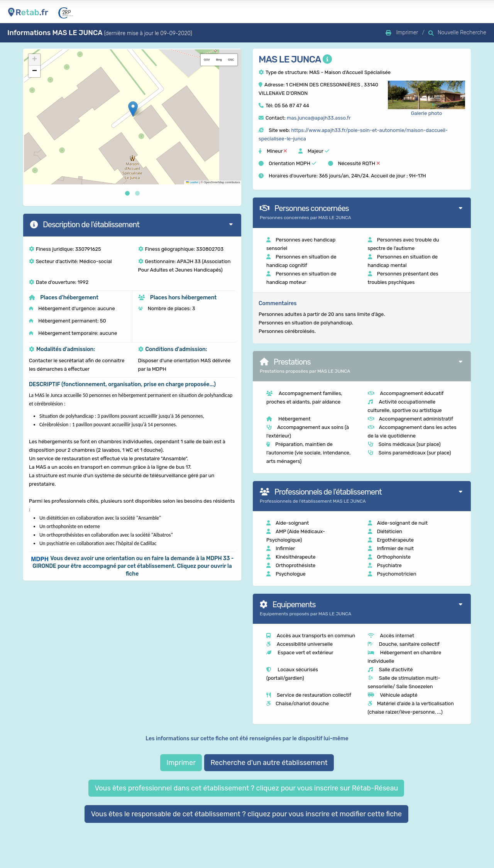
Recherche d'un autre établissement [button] (269, 763)
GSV (207, 60)
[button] (133, 109)
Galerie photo (427, 113)
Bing (219, 60)
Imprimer (181, 763)
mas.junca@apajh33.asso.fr (319, 118)
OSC (231, 60)
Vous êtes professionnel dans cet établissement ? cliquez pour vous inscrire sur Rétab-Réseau (246, 788)
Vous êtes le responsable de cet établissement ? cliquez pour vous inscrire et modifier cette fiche (247, 814)
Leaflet (192, 182)
